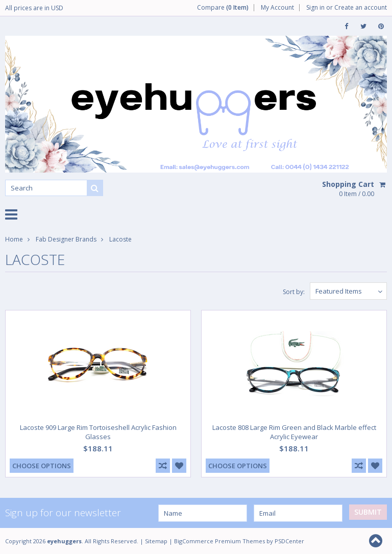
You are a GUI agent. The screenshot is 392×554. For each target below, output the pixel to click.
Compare (223, 8)
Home (14, 239)
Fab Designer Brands (66, 239)
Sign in (315, 8)
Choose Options (42, 466)
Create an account (361, 8)
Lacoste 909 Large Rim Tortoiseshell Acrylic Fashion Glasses (98, 432)
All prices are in (34, 8)
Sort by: (294, 292)
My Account (277, 8)
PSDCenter (289, 541)
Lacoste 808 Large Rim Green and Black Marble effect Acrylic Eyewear (294, 432)
